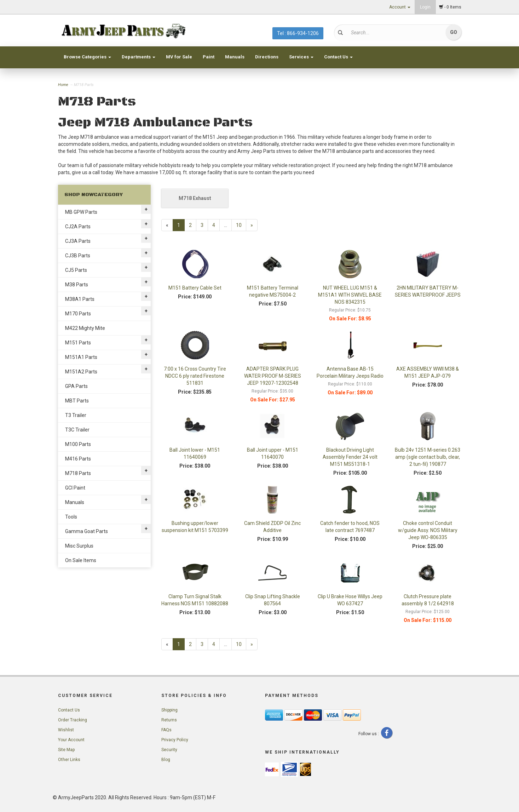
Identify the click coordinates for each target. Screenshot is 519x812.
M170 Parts (78, 314)
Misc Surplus (79, 546)
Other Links (69, 760)
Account (400, 7)
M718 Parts (78, 473)
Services (301, 57)
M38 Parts (77, 285)
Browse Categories (87, 57)
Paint (209, 57)
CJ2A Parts (78, 227)
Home (64, 85)
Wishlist (66, 730)
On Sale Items (81, 560)
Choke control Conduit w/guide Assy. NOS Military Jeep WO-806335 (428, 530)
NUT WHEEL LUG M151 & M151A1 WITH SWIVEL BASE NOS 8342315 (350, 295)
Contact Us (338, 57)
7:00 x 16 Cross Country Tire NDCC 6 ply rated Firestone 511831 (195, 376)
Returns (169, 720)
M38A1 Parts (80, 299)
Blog (166, 760)
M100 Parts (78, 444)
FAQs (166, 730)
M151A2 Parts (81, 372)
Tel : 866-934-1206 (298, 33)
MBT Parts (77, 401)
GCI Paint (75, 488)
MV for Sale (179, 57)
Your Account (71, 740)
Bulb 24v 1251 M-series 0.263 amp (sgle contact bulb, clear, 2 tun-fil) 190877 (428, 457)
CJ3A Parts (78, 241)
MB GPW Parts (81, 212)
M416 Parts (78, 459)
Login (425, 7)
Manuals (235, 57)
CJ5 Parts (76, 270)
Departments (139, 57)
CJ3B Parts (78, 256)
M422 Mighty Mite (85, 328)
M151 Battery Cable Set (195, 288)
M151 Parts (78, 343)
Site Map (66, 750)
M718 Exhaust (195, 198)
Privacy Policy (175, 740)
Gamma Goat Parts (86, 531)
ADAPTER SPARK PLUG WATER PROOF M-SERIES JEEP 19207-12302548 (273, 376)
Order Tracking (73, 720)
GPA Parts (76, 386)
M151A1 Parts (81, 357)
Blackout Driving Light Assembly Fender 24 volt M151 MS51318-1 (350, 457)
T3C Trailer (77, 430)
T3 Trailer (76, 415)
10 (239, 225)
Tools (71, 517)
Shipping (169, 710)
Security (169, 750)
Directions (267, 57)
